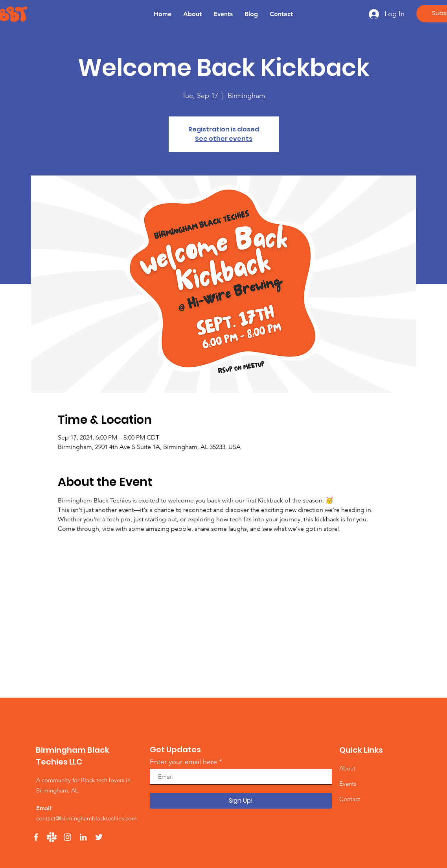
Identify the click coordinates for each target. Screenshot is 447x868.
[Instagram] (67, 837)
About (347, 768)
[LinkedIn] (83, 837)
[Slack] (52, 837)
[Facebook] (36, 837)
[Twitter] (99, 837)
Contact (350, 799)
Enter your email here (183, 762)
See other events (224, 139)
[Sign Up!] (241, 801)
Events (348, 784)
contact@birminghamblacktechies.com (86, 818)
